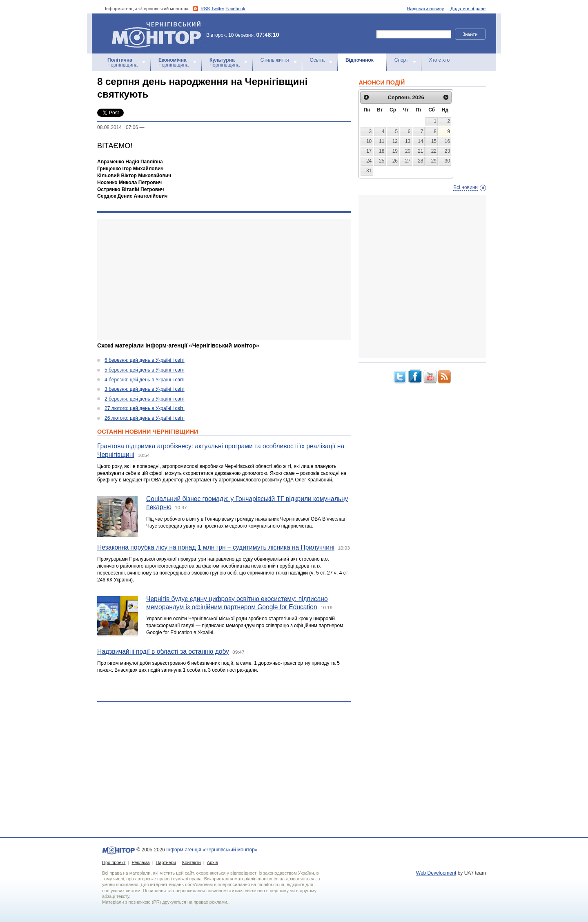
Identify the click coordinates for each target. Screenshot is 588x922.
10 (369, 141)
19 (395, 151)
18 (382, 151)
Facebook (235, 9)
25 (382, 161)
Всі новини (465, 187)
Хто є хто (440, 60)
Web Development (436, 873)
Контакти (192, 862)
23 (447, 151)
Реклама (140, 862)
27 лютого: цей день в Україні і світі (145, 408)
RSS (205, 9)
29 (434, 161)
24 (369, 161)
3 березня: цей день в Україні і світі (145, 389)
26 (395, 161)
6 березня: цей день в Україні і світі (145, 360)
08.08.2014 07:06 (118, 127)
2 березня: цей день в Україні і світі (145, 399)
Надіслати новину (426, 9)
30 (447, 161)
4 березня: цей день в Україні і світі (145, 380)
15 (434, 141)
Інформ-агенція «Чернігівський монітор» (159, 33)
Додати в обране (468, 9)
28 (420, 161)
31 (369, 171)
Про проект (114, 862)
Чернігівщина (122, 62)
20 (408, 151)
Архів (213, 862)
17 (369, 151)
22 (434, 151)
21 (420, 151)
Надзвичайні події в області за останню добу (163, 651)
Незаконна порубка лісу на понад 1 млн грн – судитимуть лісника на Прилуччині (216, 547)
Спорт (401, 60)
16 (447, 141)
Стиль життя (275, 60)
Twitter (218, 9)
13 (408, 141)
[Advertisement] (224, 279)
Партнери (166, 862)
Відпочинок (360, 60)
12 (395, 141)
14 (420, 141)
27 (408, 161)
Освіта (317, 60)
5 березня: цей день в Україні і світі (145, 370)
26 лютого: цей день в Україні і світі (145, 418)
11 (382, 141)
